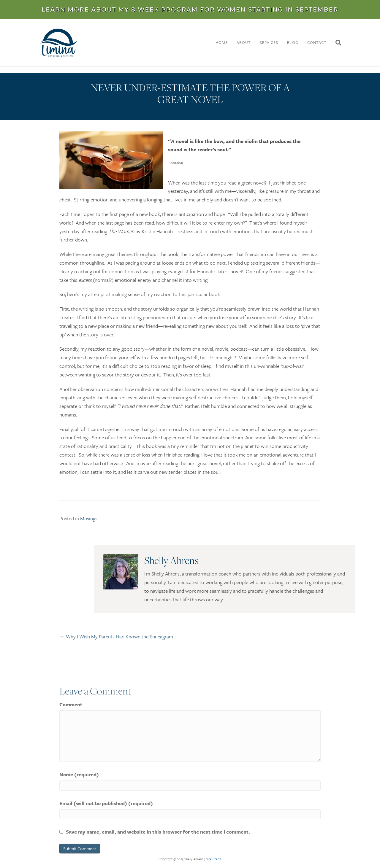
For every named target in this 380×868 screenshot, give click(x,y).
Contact (317, 42)
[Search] (336, 43)
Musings (89, 521)
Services (269, 42)
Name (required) (79, 801)
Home (222, 42)
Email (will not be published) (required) (106, 830)
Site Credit (214, 859)
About (244, 42)
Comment (71, 731)
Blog (293, 42)
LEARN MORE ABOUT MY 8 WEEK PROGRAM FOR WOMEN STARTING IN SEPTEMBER (190, 9)
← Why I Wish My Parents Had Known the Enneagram (116, 639)
